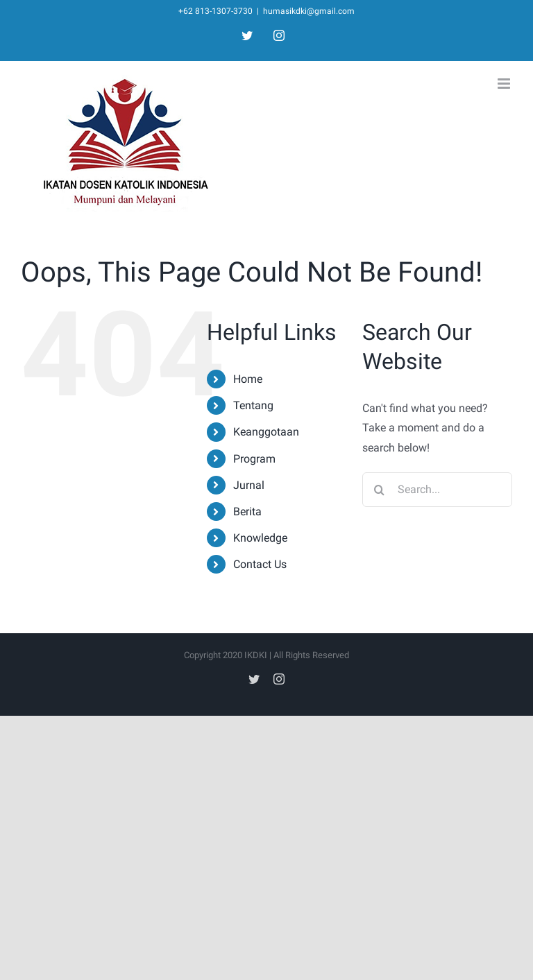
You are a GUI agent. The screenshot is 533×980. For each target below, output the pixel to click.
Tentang (253, 405)
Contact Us (260, 564)
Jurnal (249, 485)
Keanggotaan (266, 432)
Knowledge (260, 538)
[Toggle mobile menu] (505, 84)
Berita (247, 512)
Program (254, 459)
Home (248, 379)
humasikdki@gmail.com (309, 11)
